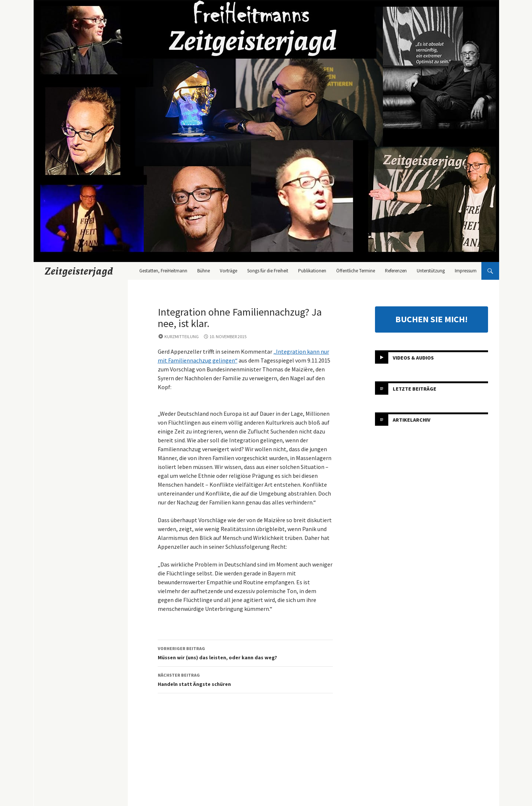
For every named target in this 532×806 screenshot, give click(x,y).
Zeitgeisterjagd (79, 271)
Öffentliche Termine (356, 271)
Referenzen (396, 271)
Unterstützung (431, 271)
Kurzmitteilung (182, 336)
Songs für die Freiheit (268, 271)
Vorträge (229, 271)
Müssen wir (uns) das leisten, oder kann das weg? (245, 652)
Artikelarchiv (412, 420)
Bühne (204, 271)
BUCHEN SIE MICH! (432, 319)
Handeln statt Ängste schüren (245, 679)
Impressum (466, 271)
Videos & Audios (413, 358)
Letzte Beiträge (415, 389)
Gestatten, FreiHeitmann (163, 271)
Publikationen (312, 271)
